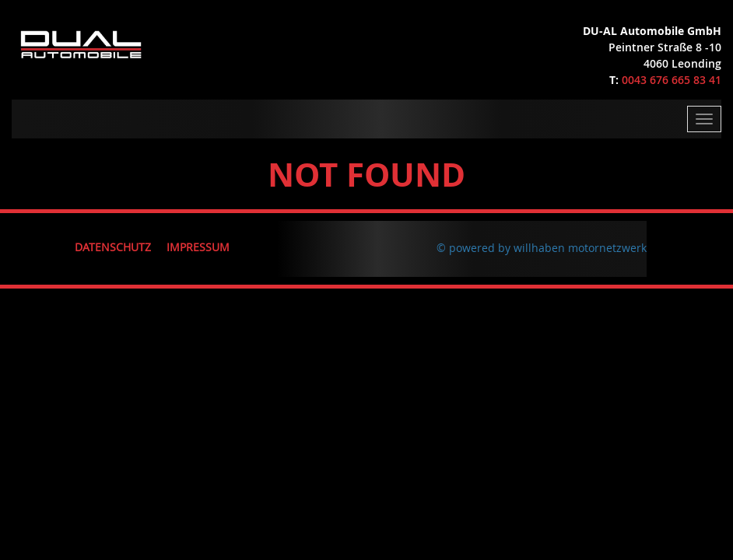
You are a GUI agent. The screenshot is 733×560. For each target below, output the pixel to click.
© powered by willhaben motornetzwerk (542, 248)
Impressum (198, 247)
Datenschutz (113, 247)
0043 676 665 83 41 (672, 80)
